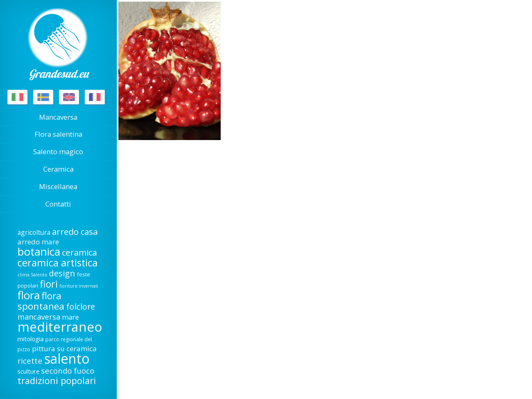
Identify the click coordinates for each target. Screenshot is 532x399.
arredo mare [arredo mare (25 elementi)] (38, 242)
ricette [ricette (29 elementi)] (30, 361)
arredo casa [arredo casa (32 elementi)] (75, 232)
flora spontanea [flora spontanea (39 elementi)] (41, 301)
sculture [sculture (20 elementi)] (28, 371)
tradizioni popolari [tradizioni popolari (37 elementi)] (57, 381)
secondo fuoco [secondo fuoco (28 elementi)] (68, 371)
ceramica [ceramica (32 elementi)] (79, 252)
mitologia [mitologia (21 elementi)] (31, 339)
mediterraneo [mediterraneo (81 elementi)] (60, 327)
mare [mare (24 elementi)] (70, 317)
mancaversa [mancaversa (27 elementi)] (39, 317)
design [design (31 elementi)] (62, 273)
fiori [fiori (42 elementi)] (49, 284)
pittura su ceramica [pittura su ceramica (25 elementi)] (64, 349)
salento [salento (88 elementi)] (67, 358)
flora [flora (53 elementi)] (29, 295)
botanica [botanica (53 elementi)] (39, 251)
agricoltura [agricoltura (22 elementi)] (34, 232)
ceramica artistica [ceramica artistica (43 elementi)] (58, 263)
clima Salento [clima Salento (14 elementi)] (32, 275)
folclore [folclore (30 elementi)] (81, 307)
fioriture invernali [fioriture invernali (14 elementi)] (79, 286)
